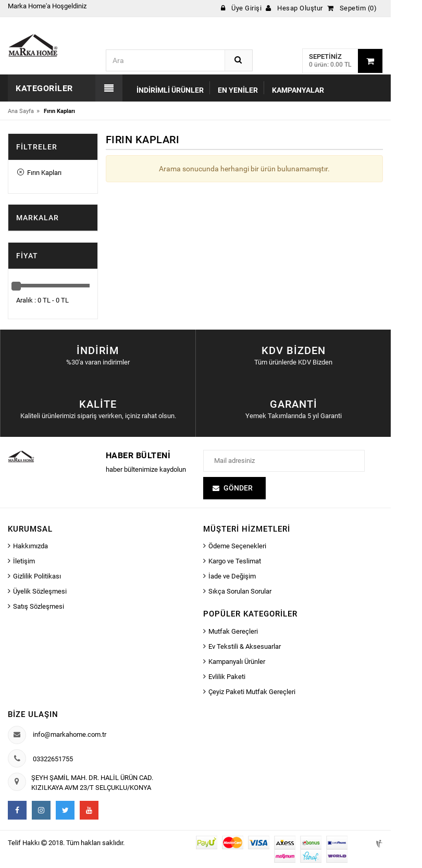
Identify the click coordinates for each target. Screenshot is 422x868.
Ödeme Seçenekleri (237, 546)
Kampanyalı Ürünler (237, 662)
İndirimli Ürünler (170, 90)
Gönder (238, 488)
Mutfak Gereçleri (233, 631)
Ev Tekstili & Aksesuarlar (245, 646)
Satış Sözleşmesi (39, 606)
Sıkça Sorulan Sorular (240, 591)
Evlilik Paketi (227, 677)
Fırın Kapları (39, 173)
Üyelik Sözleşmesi (40, 591)
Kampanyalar (298, 90)
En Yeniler (238, 90)
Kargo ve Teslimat (235, 561)
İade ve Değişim (232, 576)
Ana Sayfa (21, 111)
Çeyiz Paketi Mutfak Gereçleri (252, 692)
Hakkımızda (30, 546)
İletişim (24, 561)
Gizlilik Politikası (37, 576)
